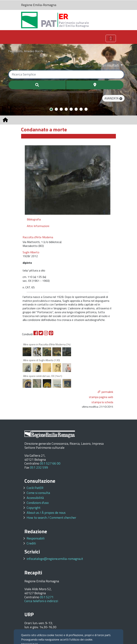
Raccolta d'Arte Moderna (38, 237)
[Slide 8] (86, 109)
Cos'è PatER (35, 488)
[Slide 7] (81, 109)
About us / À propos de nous (46, 513)
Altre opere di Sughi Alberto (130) (42, 360)
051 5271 (47, 597)
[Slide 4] (66, 109)
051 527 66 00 (50, 463)
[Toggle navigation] (111, 38)
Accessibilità (35, 498)
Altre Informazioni (38, 226)
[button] (113, 98)
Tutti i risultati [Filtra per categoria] (109, 65)
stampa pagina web (101, 397)
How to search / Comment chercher (51, 518)
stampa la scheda (102, 402)
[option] (68, 180)
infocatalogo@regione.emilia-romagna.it (55, 559)
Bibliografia (34, 219)
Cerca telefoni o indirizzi (41, 601)
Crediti (31, 543)
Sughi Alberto (31, 252)
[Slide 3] (61, 109)
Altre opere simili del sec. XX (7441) (43, 376)
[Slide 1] (51, 109)
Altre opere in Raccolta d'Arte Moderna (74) (47, 344)
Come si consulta (38, 493)
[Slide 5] (71, 109)
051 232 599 (39, 467)
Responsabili (36, 538)
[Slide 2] (56, 109)
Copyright (34, 508)
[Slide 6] (76, 109)
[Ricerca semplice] (66, 74)
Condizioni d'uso (38, 503)
